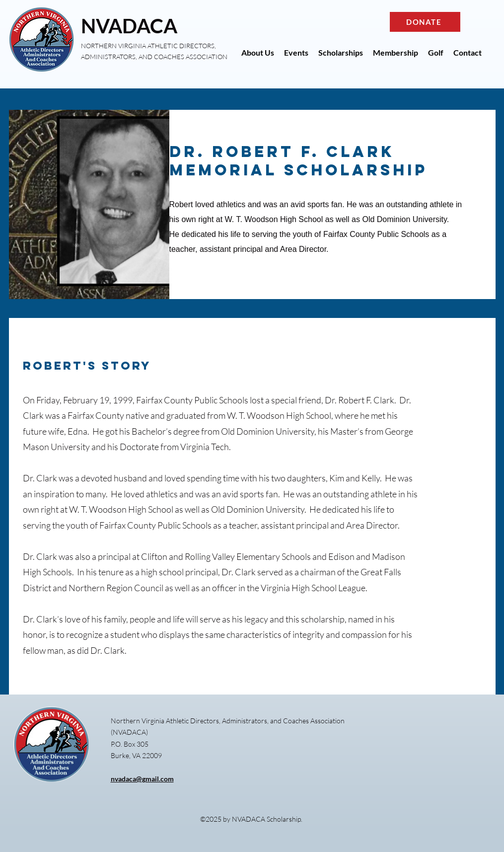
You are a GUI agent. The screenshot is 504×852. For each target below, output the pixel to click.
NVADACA (129, 26)
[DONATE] (425, 22)
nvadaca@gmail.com (142, 779)
